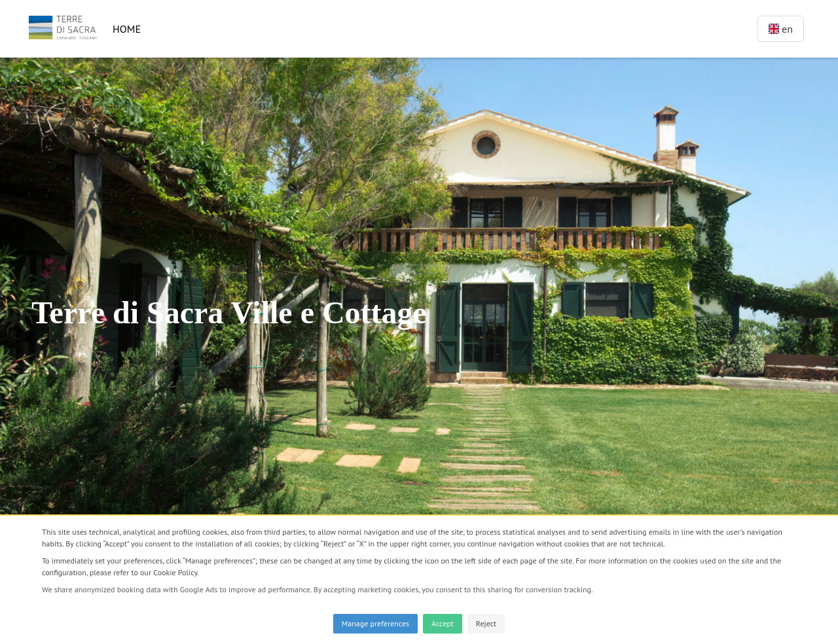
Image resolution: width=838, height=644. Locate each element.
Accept (443, 623)
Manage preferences (375, 623)
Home (127, 29)
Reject (486, 623)
